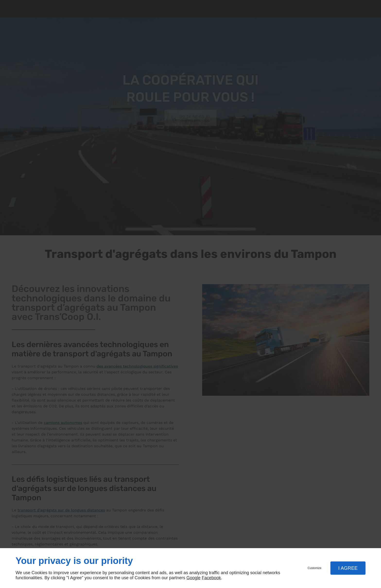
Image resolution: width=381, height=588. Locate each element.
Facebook (211, 578)
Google (193, 578)
